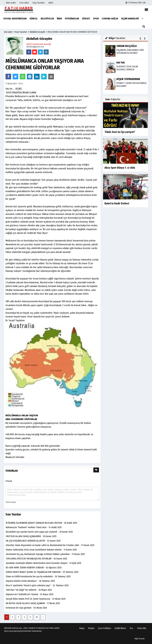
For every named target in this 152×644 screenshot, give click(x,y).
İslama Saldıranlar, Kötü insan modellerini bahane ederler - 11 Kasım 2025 (41, 550)
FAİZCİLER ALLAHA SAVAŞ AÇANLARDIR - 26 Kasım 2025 (31, 536)
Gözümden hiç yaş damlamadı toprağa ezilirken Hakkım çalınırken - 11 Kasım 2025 (45, 554)
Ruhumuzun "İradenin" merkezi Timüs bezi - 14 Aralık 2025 (34, 527)
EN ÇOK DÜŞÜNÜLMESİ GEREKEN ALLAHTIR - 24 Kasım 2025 (33, 541)
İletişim (91, 628)
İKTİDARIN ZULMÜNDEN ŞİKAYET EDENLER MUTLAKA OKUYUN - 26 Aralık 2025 (41, 523)
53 (37, 617)
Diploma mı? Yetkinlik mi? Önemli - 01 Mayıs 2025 (30, 594)
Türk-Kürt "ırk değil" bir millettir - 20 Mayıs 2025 (29, 590)
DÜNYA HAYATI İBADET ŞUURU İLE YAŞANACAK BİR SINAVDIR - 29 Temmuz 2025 (42, 572)
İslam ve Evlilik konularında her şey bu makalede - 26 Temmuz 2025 (38, 576)
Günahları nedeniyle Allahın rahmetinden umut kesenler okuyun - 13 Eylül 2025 (43, 563)
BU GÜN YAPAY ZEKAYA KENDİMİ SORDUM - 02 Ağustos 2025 (34, 568)
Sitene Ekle (142, 628)
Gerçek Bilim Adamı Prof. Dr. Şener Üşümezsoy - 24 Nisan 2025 (36, 599)
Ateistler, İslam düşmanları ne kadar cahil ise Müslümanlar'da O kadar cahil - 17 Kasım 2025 (50, 545)
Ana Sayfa (8, 32)
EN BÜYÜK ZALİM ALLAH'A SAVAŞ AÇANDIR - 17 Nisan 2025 (33, 603)
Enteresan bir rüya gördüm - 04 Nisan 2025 (26, 608)
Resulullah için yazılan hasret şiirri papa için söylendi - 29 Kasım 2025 (39, 532)
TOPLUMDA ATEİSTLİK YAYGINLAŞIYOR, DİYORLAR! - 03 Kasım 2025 (36, 559)
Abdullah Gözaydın (37, 32)
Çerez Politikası (104, 628)
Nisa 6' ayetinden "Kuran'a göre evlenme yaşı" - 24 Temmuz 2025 (37, 585)
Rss (132, 628)
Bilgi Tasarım (140, 639)
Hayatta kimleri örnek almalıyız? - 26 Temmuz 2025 (30, 581)
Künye (82, 628)
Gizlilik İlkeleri (120, 628)
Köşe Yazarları (21, 32)
